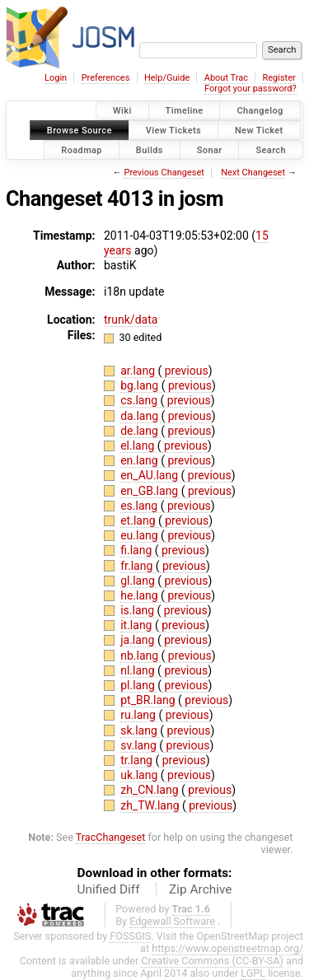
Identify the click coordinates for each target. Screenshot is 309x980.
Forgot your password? (250, 89)
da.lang (140, 416)
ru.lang (139, 715)
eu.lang (140, 535)
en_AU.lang (150, 475)
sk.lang (140, 730)
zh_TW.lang (151, 805)
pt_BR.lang (149, 700)
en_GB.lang (151, 491)
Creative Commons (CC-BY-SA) (212, 961)
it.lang (138, 625)
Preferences (106, 78)
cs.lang (140, 400)
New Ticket (259, 130)
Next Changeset (253, 173)
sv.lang (140, 745)
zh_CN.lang (151, 790)
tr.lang (138, 760)
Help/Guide (167, 78)
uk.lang (140, 775)
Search (271, 149)
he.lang (140, 595)
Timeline (185, 111)
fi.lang (138, 550)
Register (279, 78)
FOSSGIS (130, 936)
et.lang (139, 520)
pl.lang (139, 685)
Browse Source (80, 130)
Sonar (210, 149)
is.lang (138, 610)
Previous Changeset (164, 173)
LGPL (253, 973)
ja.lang (139, 640)
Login (56, 78)
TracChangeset (111, 837)
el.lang (139, 446)
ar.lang (139, 371)
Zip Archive (200, 889)
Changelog (260, 111)
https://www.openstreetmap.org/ (227, 948)
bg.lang (141, 385)
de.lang (140, 431)
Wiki (122, 111)
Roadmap (82, 149)
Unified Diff (109, 889)
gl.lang (139, 581)
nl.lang (139, 670)
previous (185, 371)
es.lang (140, 506)
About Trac (226, 78)
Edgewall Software (172, 921)
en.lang (140, 460)
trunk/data (131, 320)
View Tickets (173, 130)
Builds (150, 149)
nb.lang (140, 656)
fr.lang (138, 566)
